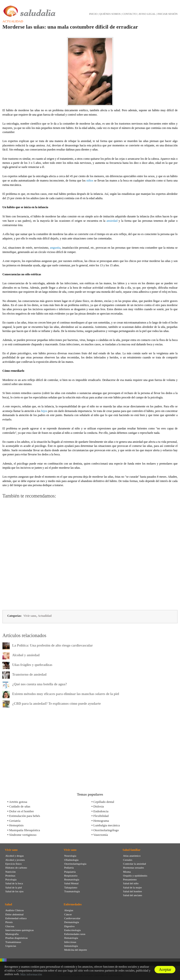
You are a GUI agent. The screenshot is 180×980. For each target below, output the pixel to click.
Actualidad (13, 21)
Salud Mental (71, 883)
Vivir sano (30, 616)
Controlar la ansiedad (135, 864)
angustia (55, 248)
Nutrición (10, 872)
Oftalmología (71, 860)
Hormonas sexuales (134, 868)
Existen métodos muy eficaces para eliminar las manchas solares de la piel (66, 694)
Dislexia (99, 806)
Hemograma (101, 821)
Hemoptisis (16, 825)
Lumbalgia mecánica (107, 825)
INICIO (93, 14)
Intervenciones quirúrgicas (20, 930)
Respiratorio (71, 876)
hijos (44, 411)
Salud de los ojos (14, 891)
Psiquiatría (70, 872)
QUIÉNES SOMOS (110, 14)
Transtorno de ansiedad (29, 675)
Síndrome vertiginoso (23, 835)
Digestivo (69, 926)
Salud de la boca (14, 883)
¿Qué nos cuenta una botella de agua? (40, 684)
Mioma (127, 872)
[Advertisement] (90, 555)
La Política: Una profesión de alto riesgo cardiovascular (52, 645)
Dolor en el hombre (21, 811)
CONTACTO (130, 14)
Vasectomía (101, 835)
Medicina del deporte (75, 950)
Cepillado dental (104, 802)
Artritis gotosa (18, 802)
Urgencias (11, 946)
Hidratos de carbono (16, 868)
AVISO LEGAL (147, 14)
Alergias (69, 910)
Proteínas (10, 876)
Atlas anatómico (132, 856)
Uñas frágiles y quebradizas (32, 665)
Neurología (70, 856)
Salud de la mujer (133, 887)
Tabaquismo (71, 887)
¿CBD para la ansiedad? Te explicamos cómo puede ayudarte (56, 704)
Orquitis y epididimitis (135, 876)
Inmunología (71, 946)
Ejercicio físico (13, 864)
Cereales (128, 860)
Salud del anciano (133, 895)
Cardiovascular (72, 918)
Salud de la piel (14, 887)
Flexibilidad (101, 816)
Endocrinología (72, 930)
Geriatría (15, 821)
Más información (31, 974)
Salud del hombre (133, 891)
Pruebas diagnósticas (17, 938)
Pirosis (9, 922)
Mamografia (12, 934)
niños (90, 180)
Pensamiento (130, 879)
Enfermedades (73, 904)
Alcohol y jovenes (15, 860)
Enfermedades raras (75, 934)
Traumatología (72, 891)
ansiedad (112, 221)
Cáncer (68, 914)
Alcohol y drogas (15, 856)
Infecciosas (70, 942)
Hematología (71, 938)
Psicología (11, 879)
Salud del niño (131, 883)
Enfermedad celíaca (16, 918)
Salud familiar (132, 850)
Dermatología (71, 922)
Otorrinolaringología (75, 864)
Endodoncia (101, 811)
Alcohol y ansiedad (26, 655)
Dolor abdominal (14, 914)
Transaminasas (13, 942)
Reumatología (72, 879)
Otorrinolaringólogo (106, 830)
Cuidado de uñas (20, 806)
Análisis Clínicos (14, 910)
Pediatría (69, 868)
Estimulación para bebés (25, 816)
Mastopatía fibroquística (25, 830)
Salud (8, 904)
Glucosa (10, 926)
